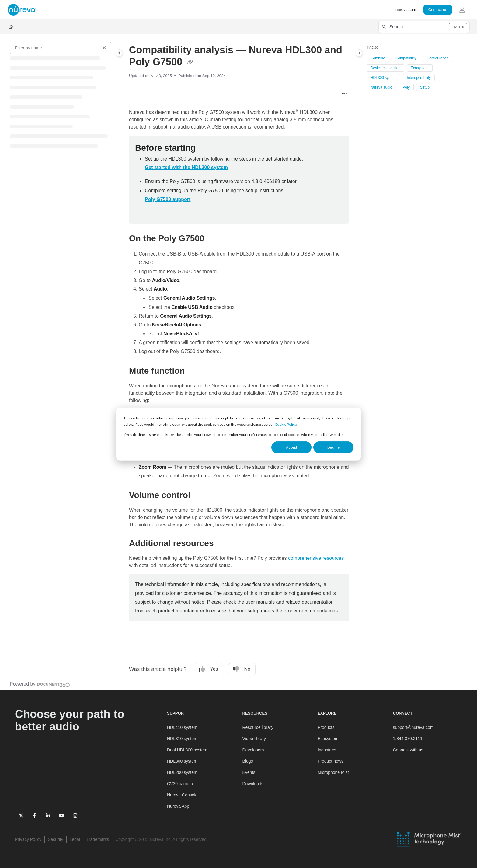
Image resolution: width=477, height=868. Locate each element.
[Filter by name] (60, 48)
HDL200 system (182, 772)
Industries (327, 750)
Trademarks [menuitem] (98, 839)
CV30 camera (180, 784)
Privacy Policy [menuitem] (28, 839)
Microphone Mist (333, 772)
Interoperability (419, 78)
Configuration (438, 58)
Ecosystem (420, 68)
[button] (424, 27)
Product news (331, 761)
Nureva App (178, 806)
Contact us (438, 10)
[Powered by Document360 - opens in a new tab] (40, 684)
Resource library (258, 727)
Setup (425, 87)
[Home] (11, 27)
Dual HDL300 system (187, 750)
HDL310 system (182, 739)
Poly (406, 87)
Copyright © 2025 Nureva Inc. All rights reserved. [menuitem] (162, 839)
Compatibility (406, 58)
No (242, 669)
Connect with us (408, 750)
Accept (292, 447)
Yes (208, 669)
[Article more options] (344, 94)
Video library (254, 739)
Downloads (253, 784)
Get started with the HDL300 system (186, 167)
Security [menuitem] (56, 839)
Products (326, 727)
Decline (334, 447)
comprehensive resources (316, 558)
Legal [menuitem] (75, 839)
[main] (239, 362)
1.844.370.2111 (408, 739)
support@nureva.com (413, 727)
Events (249, 772)
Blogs (248, 761)
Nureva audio (381, 87)
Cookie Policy (286, 424)
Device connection (385, 68)
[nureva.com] (406, 10)
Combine (378, 58)
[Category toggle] (119, 53)
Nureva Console (182, 795)
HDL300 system (383, 78)
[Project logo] (22, 10)
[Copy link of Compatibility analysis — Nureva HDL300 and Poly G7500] (190, 62)
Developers (253, 750)
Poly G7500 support (168, 199)
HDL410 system (182, 727)
